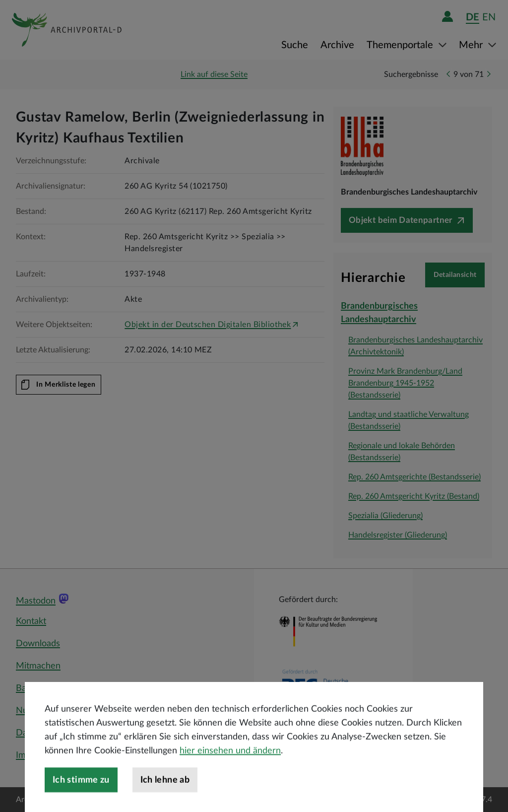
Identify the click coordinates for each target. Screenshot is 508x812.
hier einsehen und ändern (230, 776)
